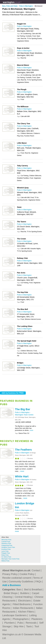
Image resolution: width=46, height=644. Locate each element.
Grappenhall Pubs (7, 545)
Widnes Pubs (5, 561)
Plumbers (10, 623)
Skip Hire (19, 626)
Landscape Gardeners (15, 615)
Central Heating (24, 597)
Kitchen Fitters (26, 612)
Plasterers (37, 619)
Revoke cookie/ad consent (17, 578)
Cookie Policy (27, 574)
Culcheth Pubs (6, 542)
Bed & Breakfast (33, 589)
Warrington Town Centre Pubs (10, 559)
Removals (31, 623)
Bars (19, 589)
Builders (25, 593)
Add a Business (12, 585)
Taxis (29, 626)
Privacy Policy (10, 574)
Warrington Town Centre (24, 415)
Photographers (21, 619)
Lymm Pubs (5, 551)
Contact (36, 570)
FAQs (38, 581)
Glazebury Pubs (6, 543)
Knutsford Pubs (6, 549)
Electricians (25, 601)
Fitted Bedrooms (22, 604)
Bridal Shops (11, 593)
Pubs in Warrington (22, 412)
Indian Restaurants (23, 608)
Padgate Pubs (6, 553)
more (31, 430)
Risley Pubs (5, 555)
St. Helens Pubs (6, 557)
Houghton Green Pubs (8, 547)
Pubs (20, 623)
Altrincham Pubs (6, 540)
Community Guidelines (21, 581)
